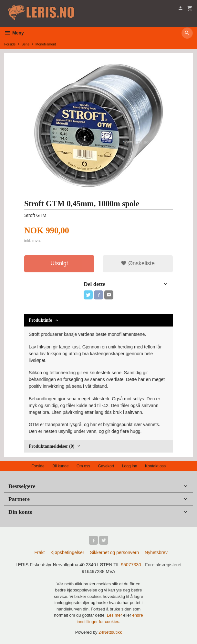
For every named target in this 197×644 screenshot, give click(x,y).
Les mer (115, 615)
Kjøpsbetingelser (67, 552)
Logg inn (130, 466)
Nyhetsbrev (156, 552)
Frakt (39, 552)
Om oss (83, 466)
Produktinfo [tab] (41, 320)
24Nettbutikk (110, 632)
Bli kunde (60, 466)
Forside (10, 44)
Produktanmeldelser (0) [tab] (52, 446)
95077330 (131, 565)
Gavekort (106, 466)
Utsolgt (59, 263)
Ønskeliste (138, 263)
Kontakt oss (155, 466)
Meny (14, 33)
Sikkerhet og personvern (114, 552)
